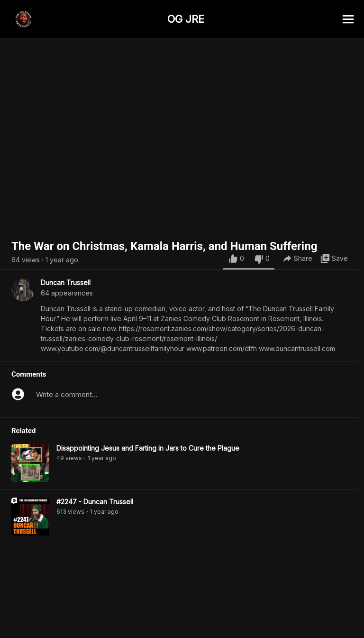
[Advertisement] (182, 617)
